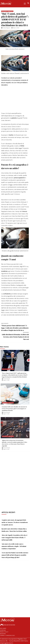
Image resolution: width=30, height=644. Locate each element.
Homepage (3, 630)
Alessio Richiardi (7, 412)
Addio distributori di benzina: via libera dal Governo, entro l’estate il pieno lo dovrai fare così (15, 336)
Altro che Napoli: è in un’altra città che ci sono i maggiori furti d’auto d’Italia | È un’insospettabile (14, 538)
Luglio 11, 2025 (6, 380)
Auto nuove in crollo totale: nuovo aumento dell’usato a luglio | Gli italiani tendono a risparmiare (14, 546)
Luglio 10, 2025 (6, 449)
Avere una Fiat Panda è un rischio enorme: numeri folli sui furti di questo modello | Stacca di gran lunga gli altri (15, 555)
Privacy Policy (4, 632)
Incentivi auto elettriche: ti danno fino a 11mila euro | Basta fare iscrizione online (14, 530)
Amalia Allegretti (6, 28)
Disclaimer (3, 628)
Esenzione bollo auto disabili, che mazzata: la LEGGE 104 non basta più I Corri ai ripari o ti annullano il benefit (14, 409)
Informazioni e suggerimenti (7, 11)
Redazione (3, 634)
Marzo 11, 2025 (16, 28)
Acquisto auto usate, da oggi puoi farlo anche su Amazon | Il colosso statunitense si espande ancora (15, 522)
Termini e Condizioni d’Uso (7, 635)
